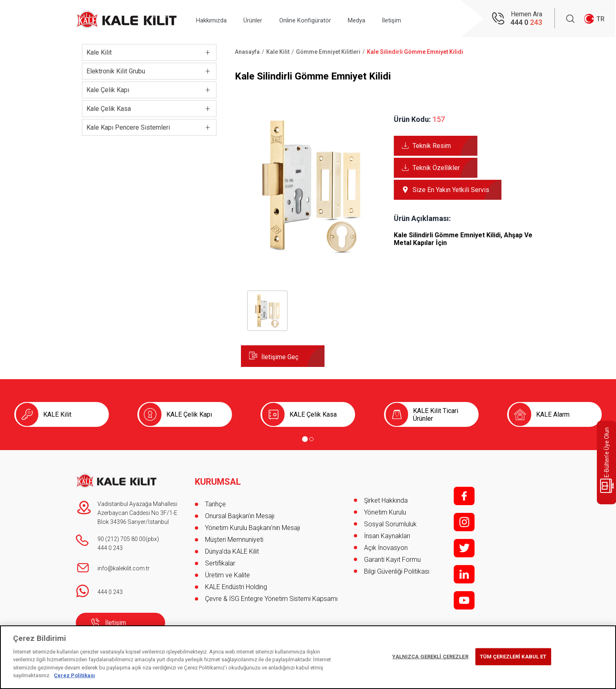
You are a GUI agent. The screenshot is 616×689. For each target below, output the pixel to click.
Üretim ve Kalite (227, 571)
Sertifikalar (220, 560)
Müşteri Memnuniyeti (234, 536)
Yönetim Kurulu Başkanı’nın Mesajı (253, 524)
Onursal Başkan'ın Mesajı (240, 512)
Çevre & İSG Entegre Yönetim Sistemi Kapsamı (271, 595)
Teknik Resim (432, 146)
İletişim (418, 19)
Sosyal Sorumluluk (390, 524)
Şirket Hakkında (386, 500)
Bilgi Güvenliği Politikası (397, 571)
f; (464, 496)
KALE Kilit (57, 414)
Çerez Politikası (74, 675)
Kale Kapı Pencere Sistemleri (128, 127)
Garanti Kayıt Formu (393, 560)
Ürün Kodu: (412, 119)
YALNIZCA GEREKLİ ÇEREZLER (430, 657)
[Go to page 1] (305, 439)
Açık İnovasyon (386, 548)
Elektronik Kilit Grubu (116, 71)
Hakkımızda (215, 19)
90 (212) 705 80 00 (121, 539)
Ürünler (262, 19)
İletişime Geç (280, 357)
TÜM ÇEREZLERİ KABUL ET (513, 657)
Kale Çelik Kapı (108, 90)
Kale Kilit (99, 52)
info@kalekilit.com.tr (124, 568)
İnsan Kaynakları (387, 536)
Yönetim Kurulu (385, 512)
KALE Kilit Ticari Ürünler (436, 415)
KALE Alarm (553, 414)
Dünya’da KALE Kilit (232, 548)
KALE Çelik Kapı (189, 414)
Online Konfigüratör (320, 19)
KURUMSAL (218, 478)
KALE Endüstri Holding (236, 583)
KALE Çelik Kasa (313, 414)
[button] (311, 253)
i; (464, 522)
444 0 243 (110, 548)
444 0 (526, 23)
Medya (377, 19)
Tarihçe (215, 500)
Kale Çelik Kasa (109, 109)
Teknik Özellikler (436, 168)
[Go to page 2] (311, 439)
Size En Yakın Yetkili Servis (451, 190)
